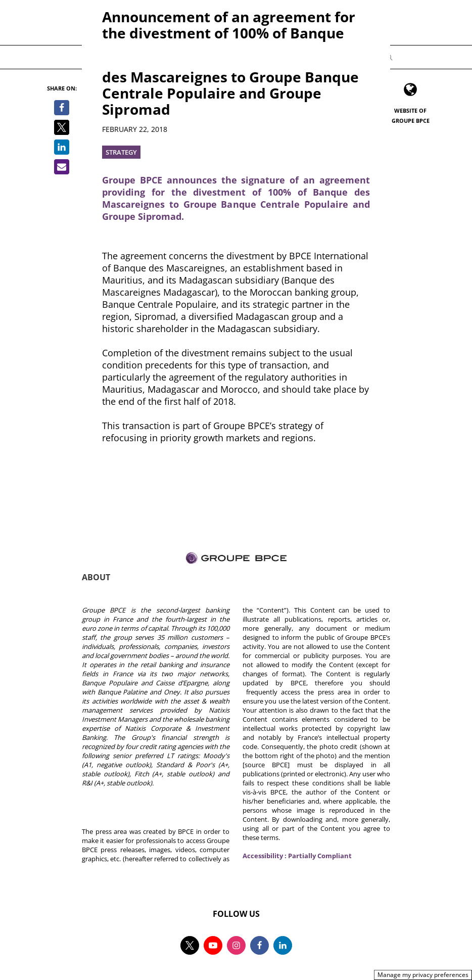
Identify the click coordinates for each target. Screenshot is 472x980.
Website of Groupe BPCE (411, 115)
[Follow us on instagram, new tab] (236, 945)
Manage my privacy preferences (423, 975)
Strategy (121, 152)
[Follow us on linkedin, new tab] (283, 945)
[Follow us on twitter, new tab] (190, 945)
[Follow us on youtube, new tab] (213, 945)
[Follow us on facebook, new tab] (259, 945)
